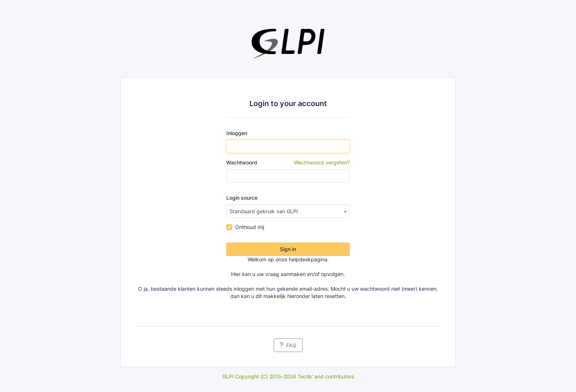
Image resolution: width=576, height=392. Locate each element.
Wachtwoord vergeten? (322, 162)
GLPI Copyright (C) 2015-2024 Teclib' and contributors (288, 376)
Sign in (288, 249)
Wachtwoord (288, 163)
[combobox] (288, 211)
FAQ (288, 345)
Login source (242, 198)
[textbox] (288, 211)
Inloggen (237, 133)
